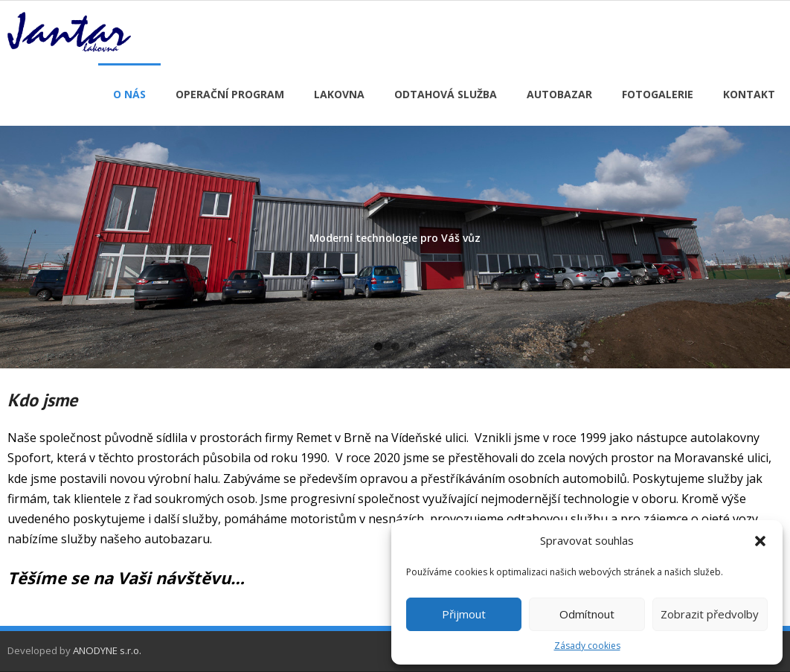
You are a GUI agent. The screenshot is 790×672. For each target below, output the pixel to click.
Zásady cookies (587, 646)
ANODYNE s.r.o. (107, 650)
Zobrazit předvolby (710, 614)
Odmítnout (587, 614)
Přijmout (464, 614)
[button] (760, 541)
